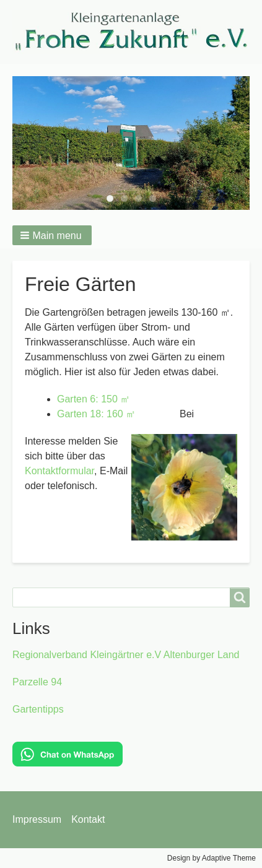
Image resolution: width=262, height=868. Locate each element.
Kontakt (88, 819)
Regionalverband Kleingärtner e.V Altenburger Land (126, 655)
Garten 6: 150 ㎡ (94, 399)
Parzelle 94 (37, 682)
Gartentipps (38, 709)
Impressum (37, 819)
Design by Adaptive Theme (212, 858)
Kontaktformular (59, 471)
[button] (52, 235)
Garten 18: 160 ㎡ (96, 414)
